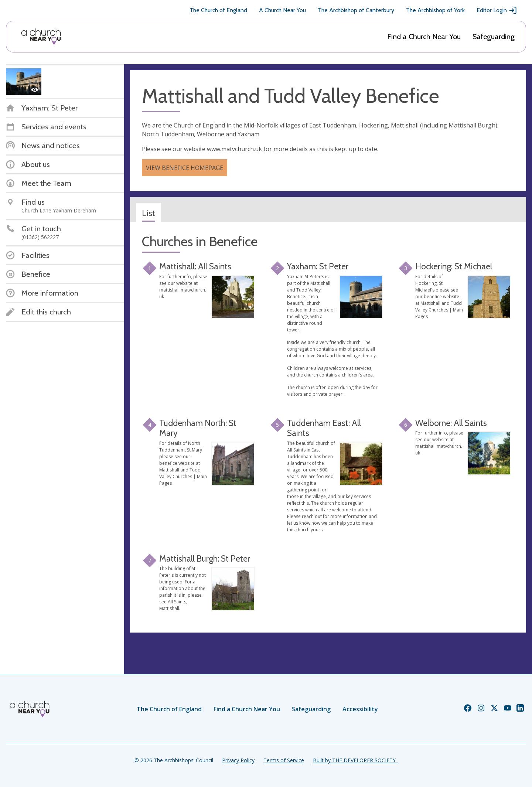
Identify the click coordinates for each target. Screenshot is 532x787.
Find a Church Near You (424, 37)
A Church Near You (282, 10)
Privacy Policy (238, 760)
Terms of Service (284, 760)
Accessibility (360, 709)
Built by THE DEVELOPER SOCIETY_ (355, 760)
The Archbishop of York (435, 10)
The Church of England (218, 10)
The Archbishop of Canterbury (356, 10)
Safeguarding (494, 37)
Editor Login (497, 10)
